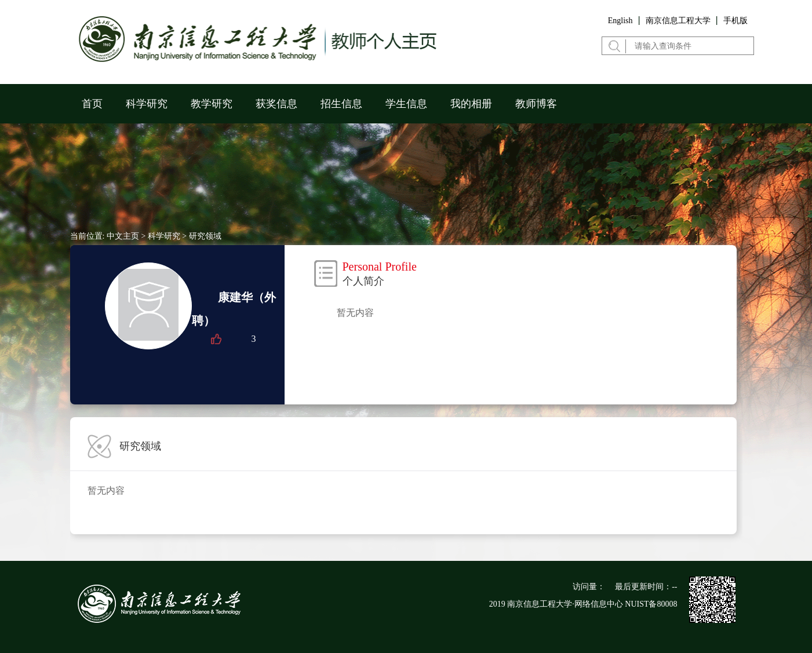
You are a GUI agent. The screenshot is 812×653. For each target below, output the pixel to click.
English (620, 21)
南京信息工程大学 (678, 21)
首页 (92, 104)
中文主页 (123, 236)
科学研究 (147, 104)
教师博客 (536, 104)
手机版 (735, 21)
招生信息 (341, 104)
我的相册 (471, 104)
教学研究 (212, 104)
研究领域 (205, 236)
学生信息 (406, 104)
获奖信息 (276, 104)
